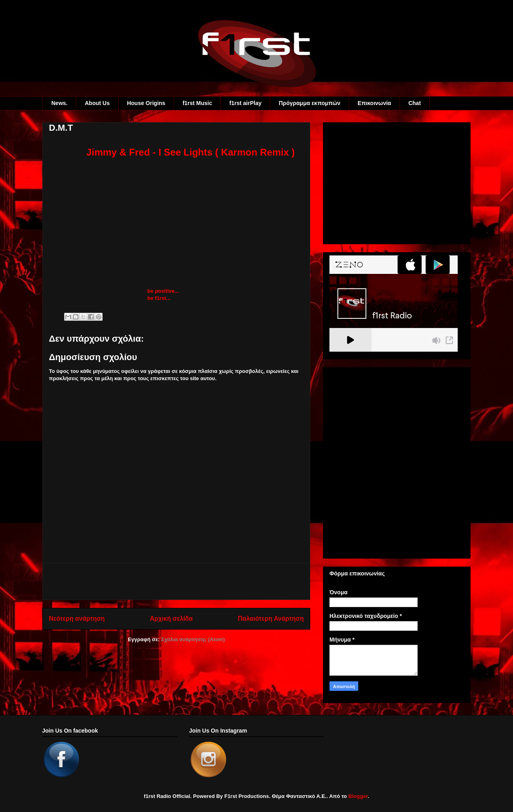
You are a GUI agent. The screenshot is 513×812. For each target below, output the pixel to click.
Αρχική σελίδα (171, 619)
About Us (97, 103)
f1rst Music (197, 103)
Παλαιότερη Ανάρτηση (271, 619)
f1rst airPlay (245, 103)
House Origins (146, 103)
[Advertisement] (176, 581)
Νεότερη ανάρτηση (77, 619)
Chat (415, 103)
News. (59, 103)
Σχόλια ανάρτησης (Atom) (193, 639)
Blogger (358, 796)
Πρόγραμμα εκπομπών (309, 103)
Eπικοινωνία (374, 103)
